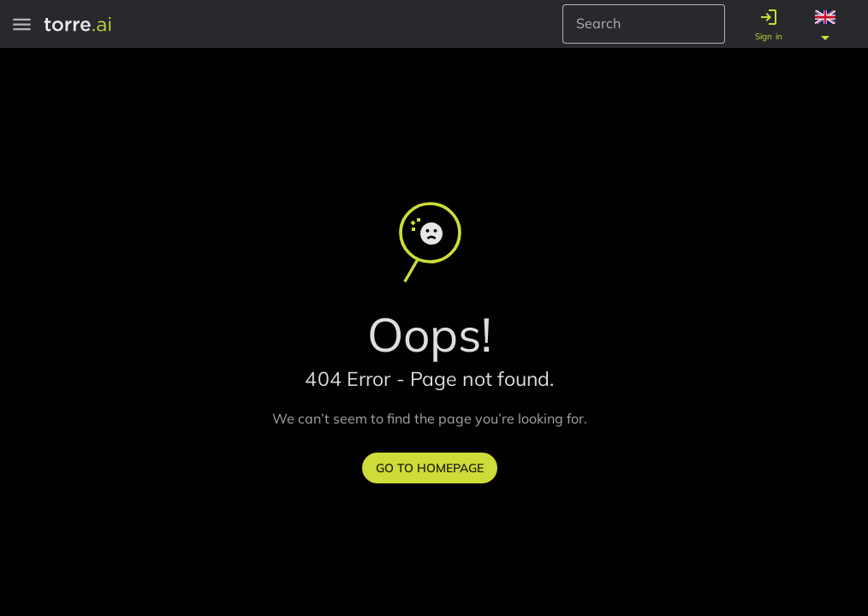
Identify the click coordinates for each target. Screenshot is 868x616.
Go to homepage (430, 468)
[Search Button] (706, 24)
